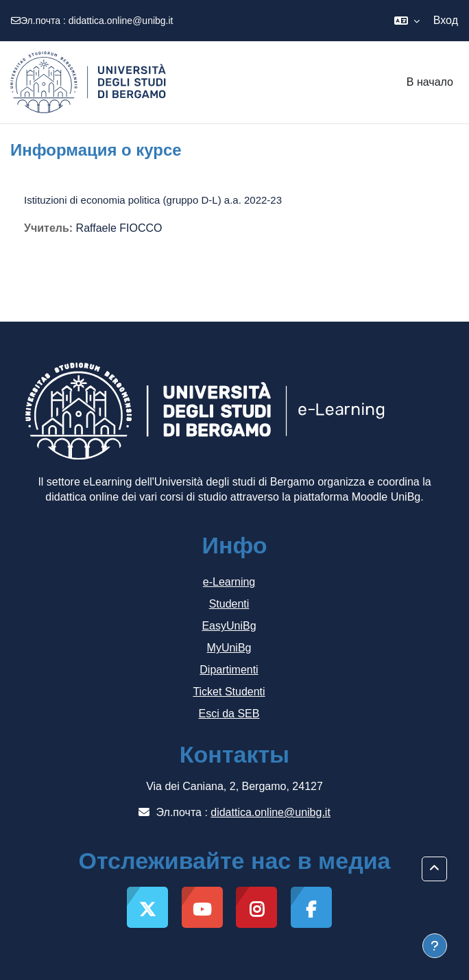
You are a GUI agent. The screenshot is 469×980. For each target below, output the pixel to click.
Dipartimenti (229, 670)
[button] (407, 21)
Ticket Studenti (229, 692)
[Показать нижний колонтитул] (435, 946)
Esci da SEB (229, 714)
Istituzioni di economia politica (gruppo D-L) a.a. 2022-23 (153, 200)
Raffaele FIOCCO (119, 228)
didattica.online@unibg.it (121, 21)
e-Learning (229, 582)
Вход (446, 20)
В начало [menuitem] (430, 82)
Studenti (229, 604)
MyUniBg (229, 648)
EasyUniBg (229, 626)
